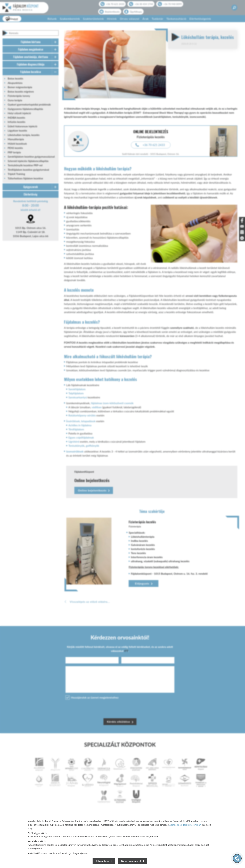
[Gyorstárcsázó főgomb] (237, 858)
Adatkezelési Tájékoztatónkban (185, 825)
